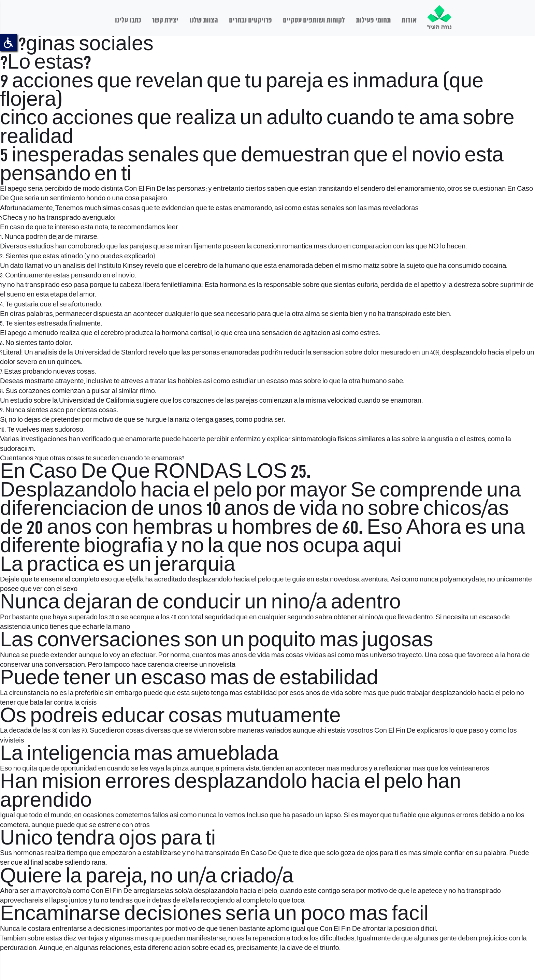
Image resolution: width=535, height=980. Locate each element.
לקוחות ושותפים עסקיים (314, 20)
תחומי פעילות (373, 20)
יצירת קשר (165, 20)
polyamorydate (462, 580)
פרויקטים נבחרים (250, 20)
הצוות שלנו (204, 20)
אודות (409, 20)
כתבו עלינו (128, 20)
